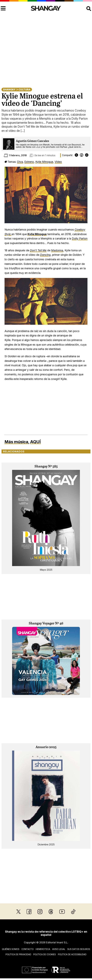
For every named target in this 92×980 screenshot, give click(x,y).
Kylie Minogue (44, 162)
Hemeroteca (43, 949)
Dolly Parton (80, 239)
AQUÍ (35, 442)
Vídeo (58, 162)
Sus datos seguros (79, 949)
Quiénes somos (11, 949)
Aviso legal (59, 949)
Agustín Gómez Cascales (32, 141)
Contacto (28, 949)
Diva (20, 162)
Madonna (57, 250)
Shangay (9, 90)
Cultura (24, 90)
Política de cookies (45, 954)
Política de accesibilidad (72, 954)
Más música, (17, 442)
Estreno (29, 162)
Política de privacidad (18, 954)
